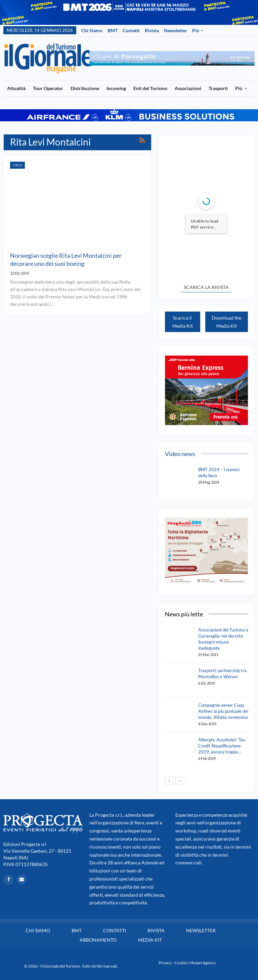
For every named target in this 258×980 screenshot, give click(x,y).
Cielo (17, 165)
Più (198, 30)
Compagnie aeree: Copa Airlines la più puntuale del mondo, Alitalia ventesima (223, 711)
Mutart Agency (203, 963)
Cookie (181, 963)
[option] (172, 58)
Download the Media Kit (226, 322)
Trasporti (218, 88)
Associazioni (188, 88)
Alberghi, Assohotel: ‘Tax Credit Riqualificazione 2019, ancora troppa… (222, 746)
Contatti (131, 30)
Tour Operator (48, 88)
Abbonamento (98, 940)
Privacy (165, 963)
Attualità (16, 88)
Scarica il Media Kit (183, 322)
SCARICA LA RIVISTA (206, 287)
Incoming (116, 88)
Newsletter (176, 30)
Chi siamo (92, 30)
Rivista (152, 30)
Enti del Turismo (150, 88)
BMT (113, 30)
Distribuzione (85, 88)
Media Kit (150, 940)
